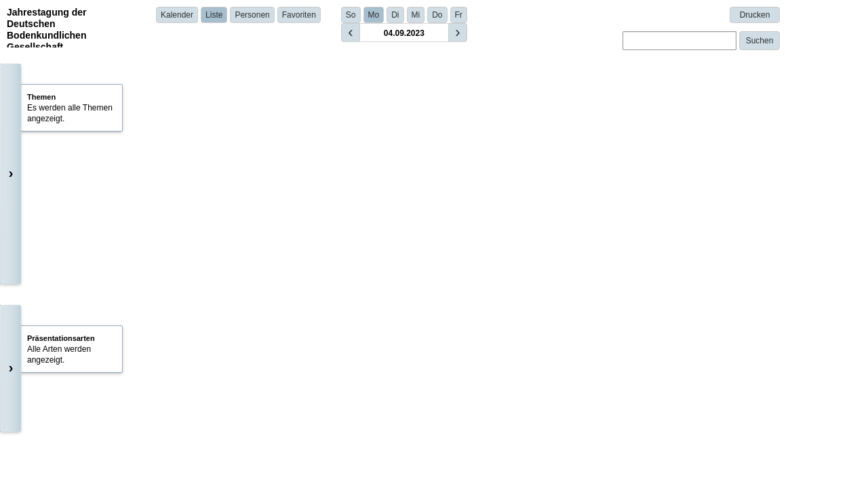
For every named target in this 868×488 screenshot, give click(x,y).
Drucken (755, 15)
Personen (252, 15)
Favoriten (299, 15)
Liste (214, 15)
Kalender (177, 15)
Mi (416, 15)
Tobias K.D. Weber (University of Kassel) (301, 155)
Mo (374, 15)
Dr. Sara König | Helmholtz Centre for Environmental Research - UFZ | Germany (361, 369)
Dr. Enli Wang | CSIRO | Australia (277, 277)
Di (395, 15)
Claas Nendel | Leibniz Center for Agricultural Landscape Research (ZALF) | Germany (372, 451)
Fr (459, 15)
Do (437, 15)
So (351, 15)
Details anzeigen (251, 296)
